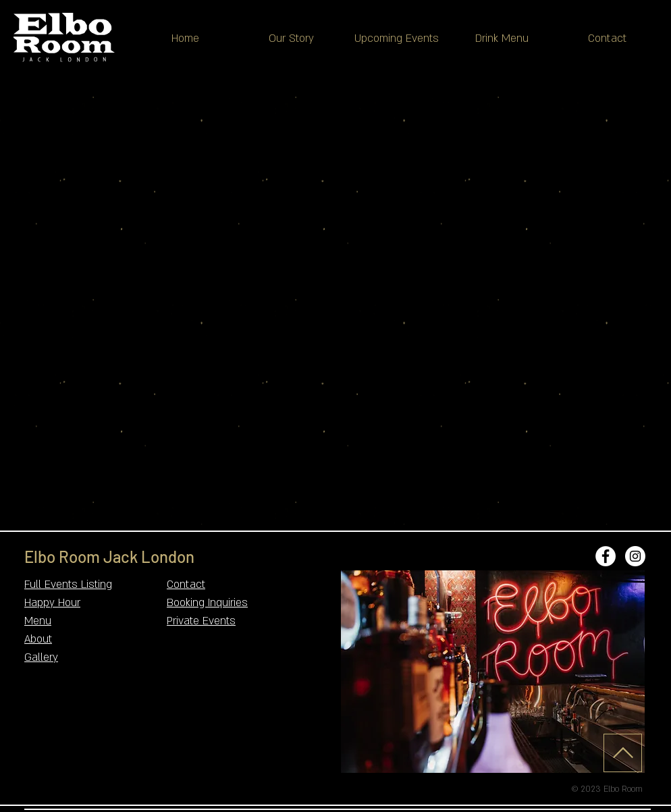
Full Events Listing (68, 585)
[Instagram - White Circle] (635, 556)
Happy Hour (52, 603)
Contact (186, 585)
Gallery (41, 657)
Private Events (201, 621)
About (38, 639)
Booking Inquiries (207, 603)
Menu (38, 621)
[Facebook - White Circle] (606, 556)
